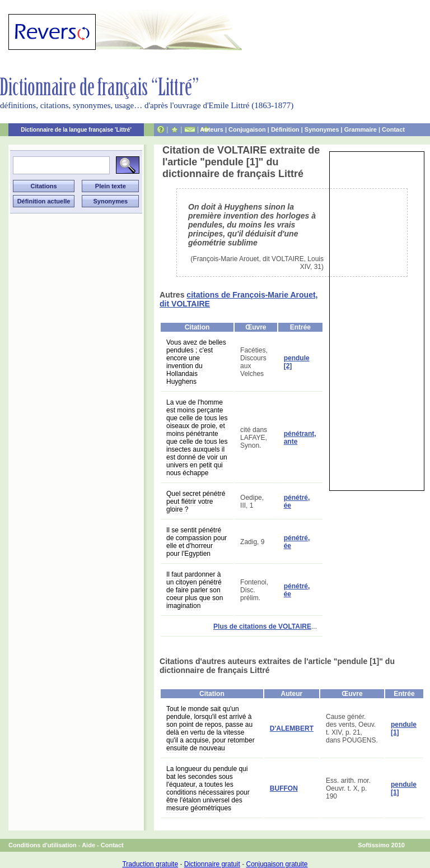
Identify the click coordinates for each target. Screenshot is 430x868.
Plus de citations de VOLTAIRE (262, 626)
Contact (393, 129)
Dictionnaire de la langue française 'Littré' (76, 130)
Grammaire (361, 129)
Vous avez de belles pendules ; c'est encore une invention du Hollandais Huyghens (196, 362)
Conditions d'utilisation (43, 845)
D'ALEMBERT (292, 728)
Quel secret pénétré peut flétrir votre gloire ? (196, 502)
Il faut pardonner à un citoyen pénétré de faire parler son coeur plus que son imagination (195, 590)
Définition (285, 129)
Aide (88, 845)
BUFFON (284, 788)
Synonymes (322, 129)
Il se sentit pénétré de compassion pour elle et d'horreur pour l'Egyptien (197, 542)
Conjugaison (247, 129)
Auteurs (212, 129)
